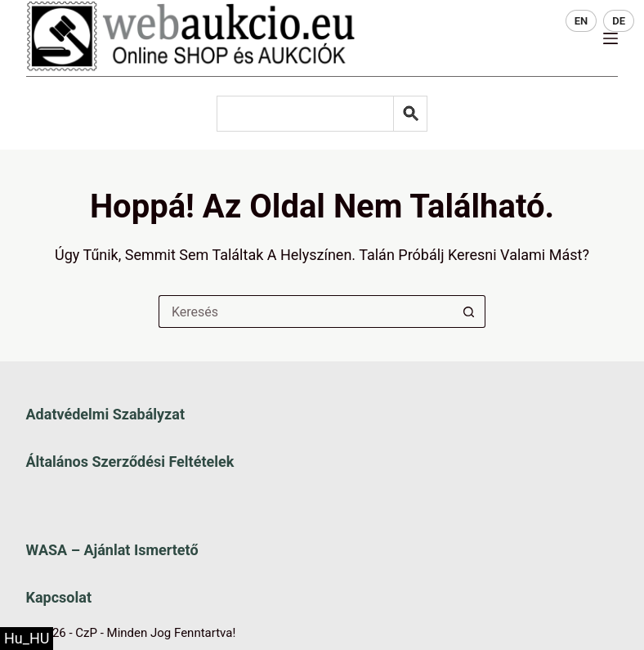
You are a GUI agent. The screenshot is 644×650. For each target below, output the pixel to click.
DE (619, 21)
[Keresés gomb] (469, 312)
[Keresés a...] (306, 312)
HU (543, 21)
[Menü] (610, 38)
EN (581, 21)
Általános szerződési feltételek (130, 462)
